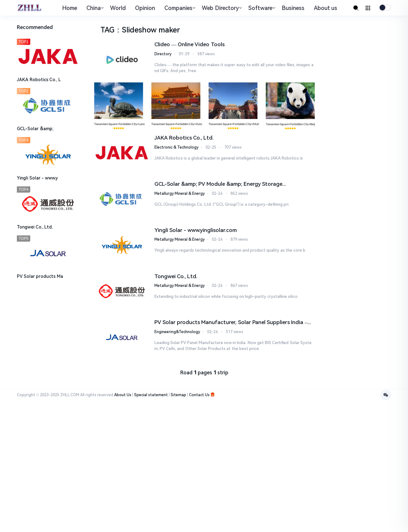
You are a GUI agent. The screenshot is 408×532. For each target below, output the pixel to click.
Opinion (145, 8)
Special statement (151, 395)
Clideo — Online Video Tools (189, 44)
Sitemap (178, 395)
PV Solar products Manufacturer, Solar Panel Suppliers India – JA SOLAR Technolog (231, 323)
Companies (179, 8)
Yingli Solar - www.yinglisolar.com (196, 230)
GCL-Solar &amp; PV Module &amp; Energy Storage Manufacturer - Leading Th (219, 185)
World (118, 8)
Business (293, 8)
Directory (163, 54)
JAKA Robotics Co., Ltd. (184, 138)
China (94, 8)
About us (326, 8)
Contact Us (199, 395)
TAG (107, 30)
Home (70, 8)
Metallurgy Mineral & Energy (180, 194)
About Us (123, 395)
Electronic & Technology (176, 147)
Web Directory (221, 8)
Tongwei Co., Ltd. (176, 276)
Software (261, 8)
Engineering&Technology (177, 332)
